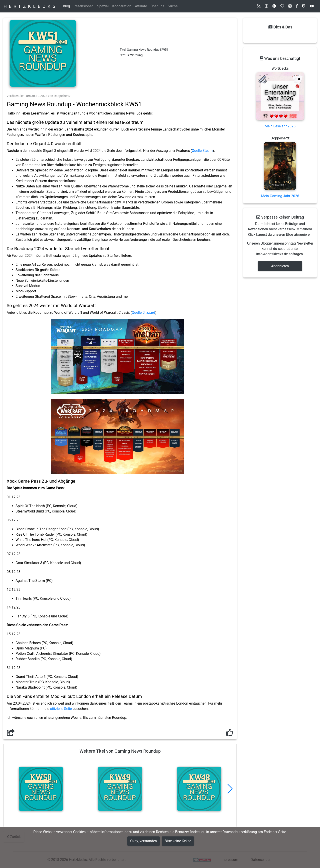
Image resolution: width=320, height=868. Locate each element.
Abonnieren (280, 266)
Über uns (157, 6)
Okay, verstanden (144, 841)
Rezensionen (84, 6)
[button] (230, 789)
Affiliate (141, 6)
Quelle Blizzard (143, 312)
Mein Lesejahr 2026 (280, 126)
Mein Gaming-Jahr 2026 (280, 196)
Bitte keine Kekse (178, 841)
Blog (66, 6)
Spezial (103, 6)
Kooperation (122, 6)
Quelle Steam (202, 151)
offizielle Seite (61, 709)
